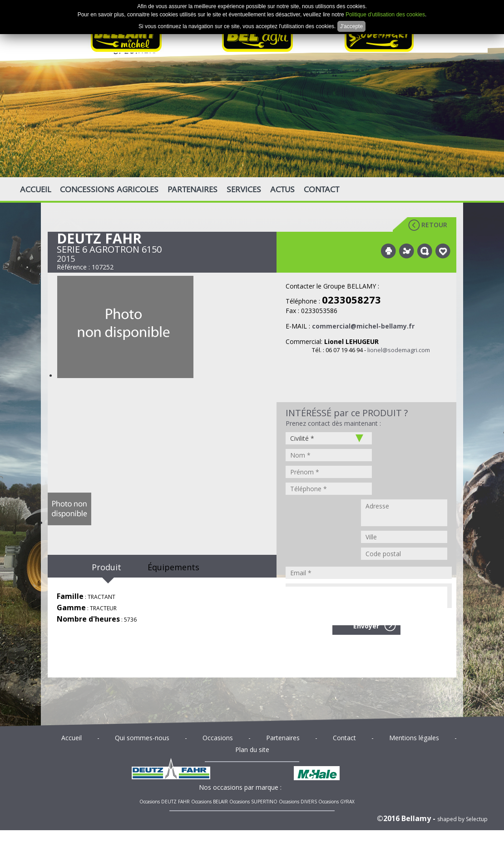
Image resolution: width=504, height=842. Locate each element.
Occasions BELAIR (210, 802)
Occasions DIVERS (298, 802)
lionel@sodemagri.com (399, 350)
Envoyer (366, 626)
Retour (434, 225)
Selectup (477, 819)
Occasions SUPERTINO (253, 802)
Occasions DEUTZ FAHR (165, 802)
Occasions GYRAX (336, 802)
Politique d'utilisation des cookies (385, 15)
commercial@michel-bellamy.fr (363, 326)
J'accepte (351, 26)
